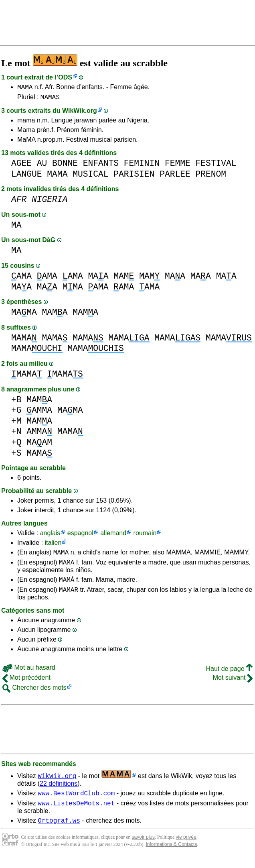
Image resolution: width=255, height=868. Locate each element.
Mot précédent (26, 685)
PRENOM (211, 176)
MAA (98, 278)
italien (53, 545)
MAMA (25, 88)
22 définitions (59, 791)
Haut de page (229, 676)
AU (42, 166)
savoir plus (143, 848)
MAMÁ (67, 585)
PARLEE (175, 176)
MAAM (39, 445)
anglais (50, 535)
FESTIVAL (216, 166)
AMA (21, 278)
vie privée (186, 848)
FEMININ (142, 166)
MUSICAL (90, 176)
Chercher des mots (34, 695)
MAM (124, 278)
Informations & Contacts (171, 855)
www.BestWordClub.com (76, 801)
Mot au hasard (29, 675)
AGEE (21, 166)
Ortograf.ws (59, 831)
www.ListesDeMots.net (76, 813)
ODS (65, 77)
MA (16, 227)
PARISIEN (134, 176)
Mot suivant (233, 685)
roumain (145, 535)
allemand (113, 535)
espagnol (80, 535)
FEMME (178, 166)
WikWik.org (80, 113)
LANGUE (27, 176)
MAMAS (50, 99)
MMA (73, 289)
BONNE (65, 166)
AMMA (39, 413)
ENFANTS (101, 166)
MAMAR (69, 597)
